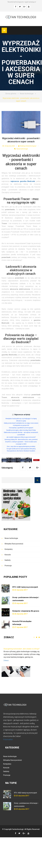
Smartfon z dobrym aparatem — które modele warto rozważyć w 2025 (21, 443)
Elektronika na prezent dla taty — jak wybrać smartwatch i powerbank (21, 434)
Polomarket (8, 739)
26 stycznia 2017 (20, 614)
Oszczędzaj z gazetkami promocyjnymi (21, 428)
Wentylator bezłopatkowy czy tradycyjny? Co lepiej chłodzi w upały (21, 420)
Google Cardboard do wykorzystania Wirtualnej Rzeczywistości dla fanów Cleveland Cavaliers (21, 450)
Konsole (8, 555)
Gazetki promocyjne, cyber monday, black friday (21, 430)
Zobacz (6, 660)
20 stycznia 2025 (9, 146)
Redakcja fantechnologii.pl (27, 146)
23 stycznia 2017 (20, 590)
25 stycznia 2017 (20, 603)
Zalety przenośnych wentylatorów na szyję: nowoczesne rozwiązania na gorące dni (21, 424)
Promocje (8, 566)
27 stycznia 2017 (20, 627)
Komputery (9, 549)
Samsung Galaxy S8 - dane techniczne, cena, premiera (21, 439)
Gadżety (8, 560)
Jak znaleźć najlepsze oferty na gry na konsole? (21, 437)
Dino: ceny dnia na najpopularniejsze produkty (21, 446)
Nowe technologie (27, 94)
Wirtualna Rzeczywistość (14, 544)
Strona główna (11, 94)
